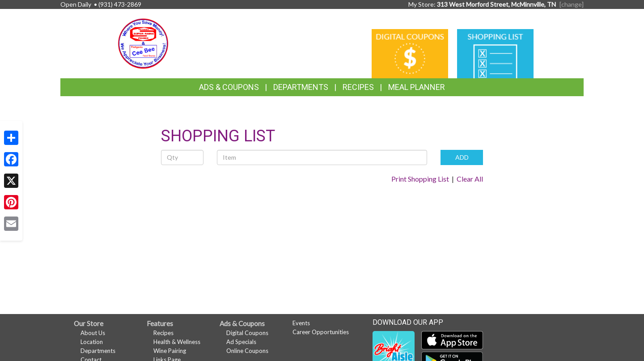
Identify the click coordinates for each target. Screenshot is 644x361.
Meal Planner (417, 87)
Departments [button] (301, 87)
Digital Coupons (247, 333)
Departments (98, 351)
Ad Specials (241, 342)
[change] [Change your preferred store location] (572, 4)
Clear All (470, 179)
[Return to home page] (143, 43)
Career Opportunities (321, 332)
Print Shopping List (420, 179)
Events (301, 323)
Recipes (358, 87)
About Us (93, 333)
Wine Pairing (170, 351)
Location (92, 342)
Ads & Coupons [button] (229, 87)
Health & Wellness (177, 342)
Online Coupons (247, 351)
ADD (462, 157)
